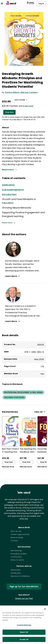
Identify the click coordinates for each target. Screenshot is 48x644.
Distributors (16, 573)
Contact (14, 541)
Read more (9, 223)
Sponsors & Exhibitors (20, 576)
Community (16, 557)
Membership (16, 551)
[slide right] (44, 441)
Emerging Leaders (19, 554)
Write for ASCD (17, 560)
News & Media (17, 538)
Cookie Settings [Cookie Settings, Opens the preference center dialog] (24, 627)
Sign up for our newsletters (24, 586)
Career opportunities (20, 534)
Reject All (24, 634)
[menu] (2, 4)
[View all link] (40, 412)
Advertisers (16, 570)
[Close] (45, 611)
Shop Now (9, 112)
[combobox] (21, 100)
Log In (41, 4)
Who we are (16, 531)
